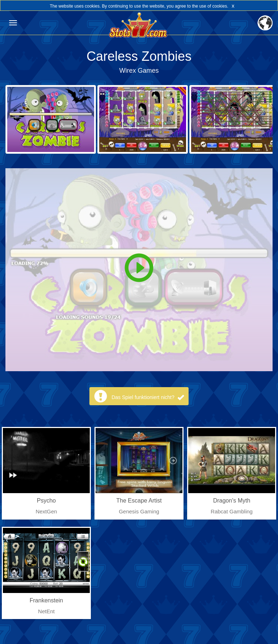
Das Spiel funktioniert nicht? (148, 397)
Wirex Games (139, 71)
